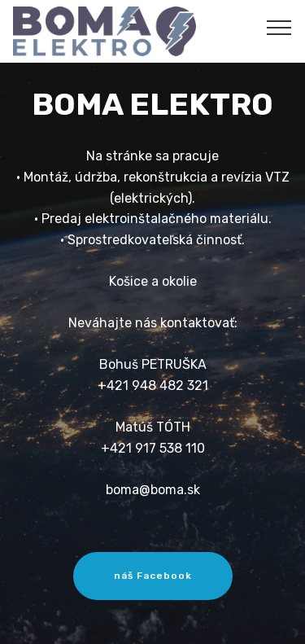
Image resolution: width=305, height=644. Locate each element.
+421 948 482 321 (153, 386)
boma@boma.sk (153, 490)
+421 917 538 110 (153, 448)
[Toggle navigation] (279, 27)
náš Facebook (153, 576)
